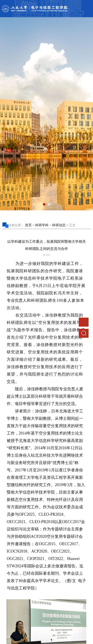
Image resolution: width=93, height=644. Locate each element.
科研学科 (42, 225)
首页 (28, 225)
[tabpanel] (46, 114)
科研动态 (59, 225)
